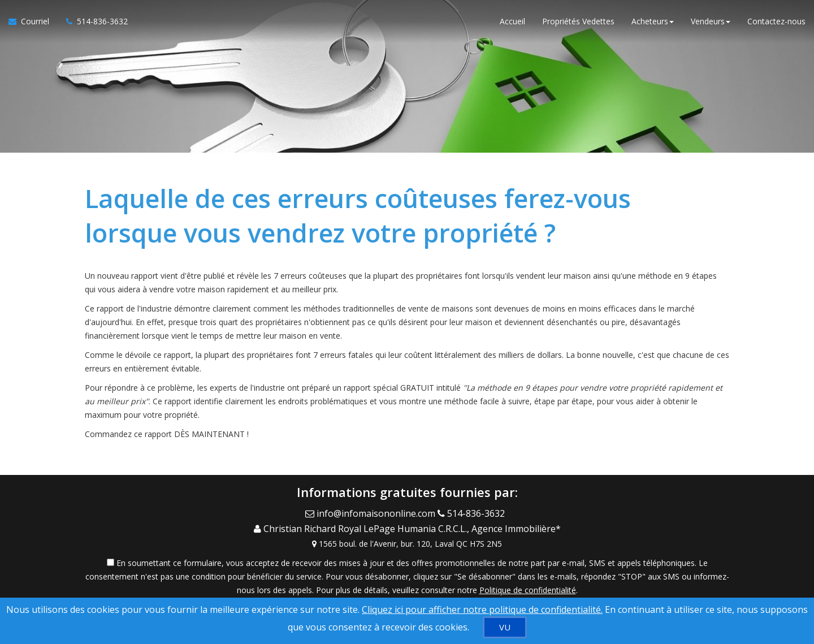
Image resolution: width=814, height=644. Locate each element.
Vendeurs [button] (711, 22)
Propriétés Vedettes (578, 22)
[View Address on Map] (407, 539)
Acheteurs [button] (653, 22)
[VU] (505, 627)
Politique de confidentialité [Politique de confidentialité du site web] (528, 585)
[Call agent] (473, 512)
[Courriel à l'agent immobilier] (33, 23)
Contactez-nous (776, 22)
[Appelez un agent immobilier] (93, 23)
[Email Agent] (371, 512)
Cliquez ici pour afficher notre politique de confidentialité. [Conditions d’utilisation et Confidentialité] (482, 610)
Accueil (512, 22)
